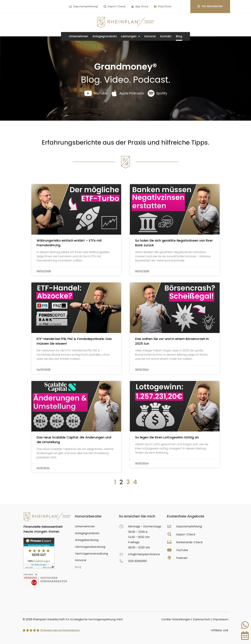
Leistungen (131, 36)
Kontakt (166, 36)
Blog (179, 36)
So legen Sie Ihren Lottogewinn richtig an (167, 437)
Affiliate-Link (220, 630)
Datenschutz (202, 619)
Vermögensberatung (89, 546)
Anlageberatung (86, 540)
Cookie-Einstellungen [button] (176, 619)
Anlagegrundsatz (105, 36)
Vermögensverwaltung (91, 553)
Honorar (150, 36)
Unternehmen (78, 36)
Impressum (221, 619)
